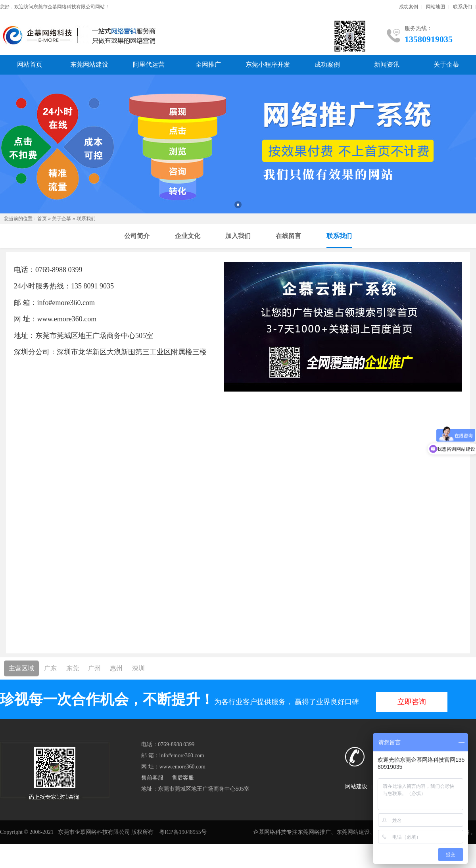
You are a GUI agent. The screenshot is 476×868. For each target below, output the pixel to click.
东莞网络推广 (314, 832)
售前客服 (152, 778)
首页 (42, 219)
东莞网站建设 (89, 64)
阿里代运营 (149, 64)
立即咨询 (412, 702)
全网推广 (208, 64)
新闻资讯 (387, 64)
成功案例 (409, 7)
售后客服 (183, 778)
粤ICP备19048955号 (183, 832)
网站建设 (356, 786)
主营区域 (21, 668)
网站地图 (436, 7)
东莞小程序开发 (268, 64)
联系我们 (463, 7)
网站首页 (30, 64)
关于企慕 (446, 64)
